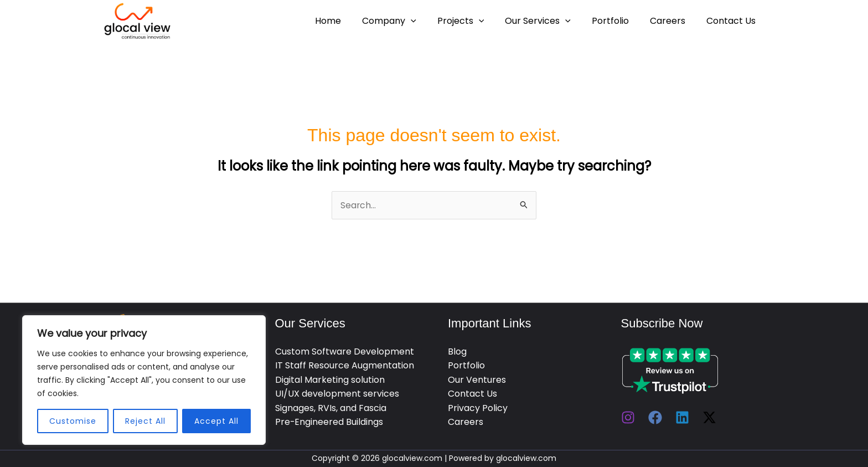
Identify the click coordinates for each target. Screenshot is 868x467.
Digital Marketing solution (330, 380)
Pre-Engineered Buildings (329, 422)
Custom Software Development (345, 351)
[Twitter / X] (709, 417)
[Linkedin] (682, 417)
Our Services (549, 21)
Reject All (145, 421)
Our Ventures (477, 380)
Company (407, 21)
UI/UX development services (337, 394)
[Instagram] (628, 417)
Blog (457, 351)
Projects (476, 21)
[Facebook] (655, 417)
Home (350, 21)
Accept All (216, 421)
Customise (73, 421)
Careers (673, 21)
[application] (429, 21)
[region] (144, 380)
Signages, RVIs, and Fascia (331, 408)
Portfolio (619, 21)
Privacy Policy (478, 408)
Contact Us (733, 21)
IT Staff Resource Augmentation (345, 366)
